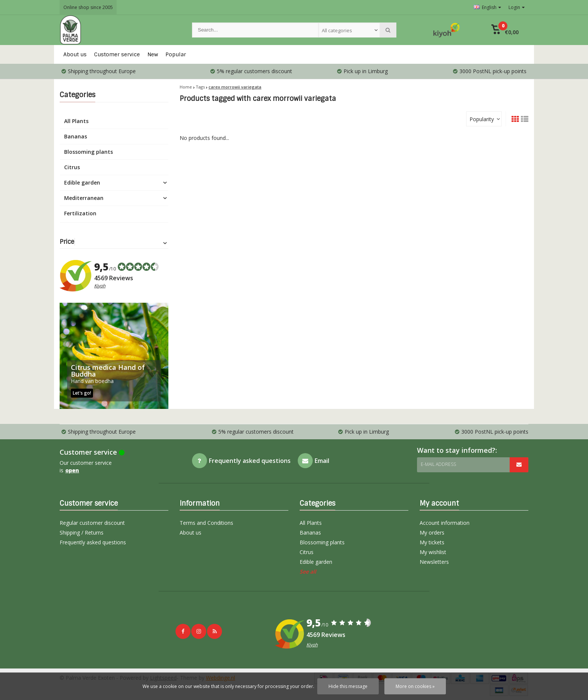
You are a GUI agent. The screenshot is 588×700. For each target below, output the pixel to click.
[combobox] (349, 30)
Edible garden (82, 183)
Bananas (76, 136)
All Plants (76, 121)
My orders (432, 533)
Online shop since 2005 (88, 7)
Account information (445, 523)
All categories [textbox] (337, 30)
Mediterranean (84, 198)
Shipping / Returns (82, 533)
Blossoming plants (88, 152)
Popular (176, 54)
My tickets (432, 542)
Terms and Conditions (206, 523)
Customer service (117, 54)
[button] (505, 30)
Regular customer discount (92, 523)
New (153, 54)
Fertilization (80, 213)
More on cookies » (415, 686)
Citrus (72, 167)
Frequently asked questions (93, 542)
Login (517, 7)
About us (75, 54)
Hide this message (348, 686)
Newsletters (434, 562)
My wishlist (433, 552)
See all (308, 572)
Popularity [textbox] (482, 119)
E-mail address (438, 464)
